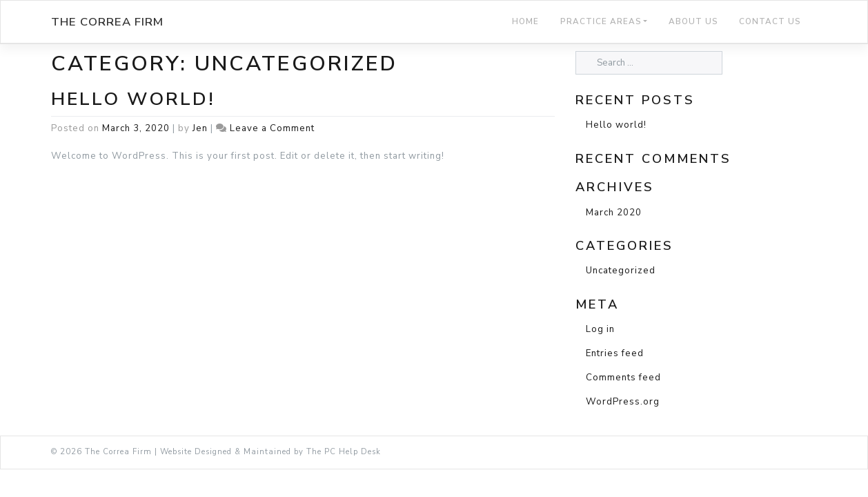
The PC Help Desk (344, 452)
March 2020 (614, 213)
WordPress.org (623, 402)
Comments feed (623, 378)
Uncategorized (621, 271)
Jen (200, 128)
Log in (600, 329)
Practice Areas (601, 21)
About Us (693, 21)
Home (525, 21)
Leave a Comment (272, 128)
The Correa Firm (107, 22)
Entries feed (615, 353)
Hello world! (133, 99)
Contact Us (770, 21)
